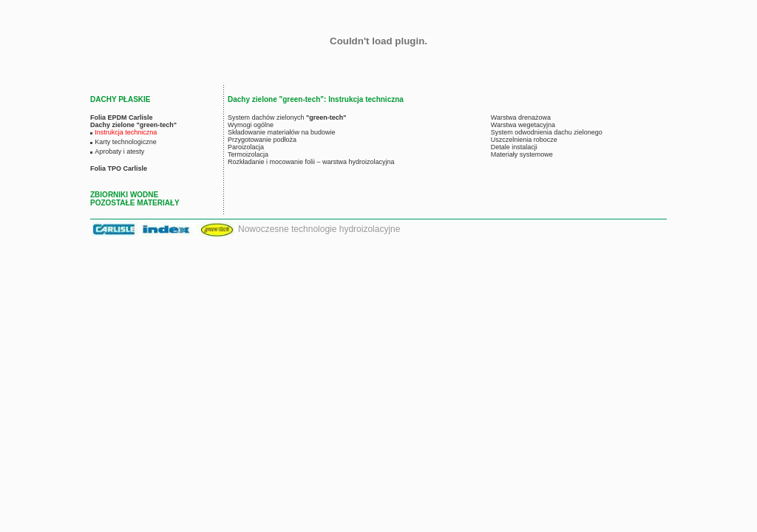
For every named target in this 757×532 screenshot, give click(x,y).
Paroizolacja (246, 147)
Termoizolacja (248, 154)
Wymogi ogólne (251, 125)
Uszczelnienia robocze (524, 140)
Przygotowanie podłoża (262, 140)
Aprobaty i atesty (119, 151)
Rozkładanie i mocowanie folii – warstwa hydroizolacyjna (311, 162)
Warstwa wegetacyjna (523, 125)
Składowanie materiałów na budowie (282, 132)
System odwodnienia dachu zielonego (547, 132)
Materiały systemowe (522, 154)
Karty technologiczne (126, 142)
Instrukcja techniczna (126, 132)
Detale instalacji (514, 147)
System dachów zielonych (287, 117)
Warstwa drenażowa (521, 117)
